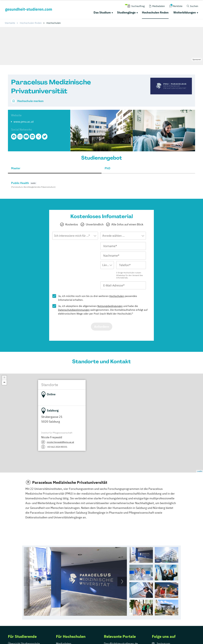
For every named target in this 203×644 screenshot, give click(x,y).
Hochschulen (117, 296)
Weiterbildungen (185, 12)
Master (16, 168)
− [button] (4, 383)
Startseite (10, 23)
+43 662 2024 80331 (57, 447)
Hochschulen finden (155, 12)
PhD (107, 168)
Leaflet (200, 471)
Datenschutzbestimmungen (74, 310)
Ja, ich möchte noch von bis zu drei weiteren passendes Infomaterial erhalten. (98, 298)
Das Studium (102, 12)
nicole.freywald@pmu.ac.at (60, 442)
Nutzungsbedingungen (110, 306)
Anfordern (102, 327)
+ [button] (4, 378)
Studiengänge (126, 12)
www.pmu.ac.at (24, 122)
